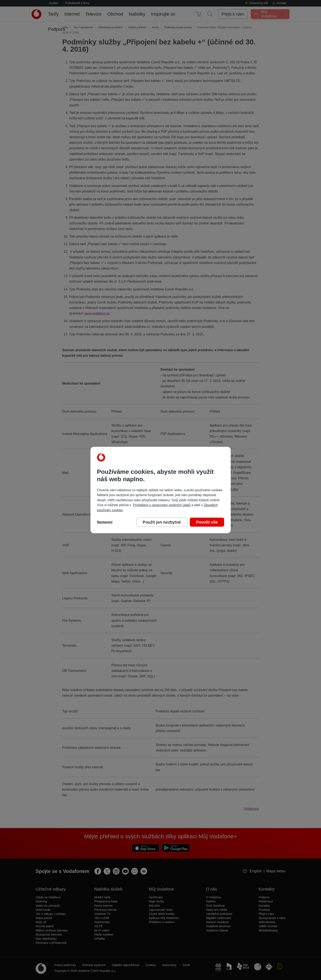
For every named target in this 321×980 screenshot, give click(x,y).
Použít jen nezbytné (162, 522)
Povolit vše (207, 522)
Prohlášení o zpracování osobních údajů (162, 505)
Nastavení (105, 522)
